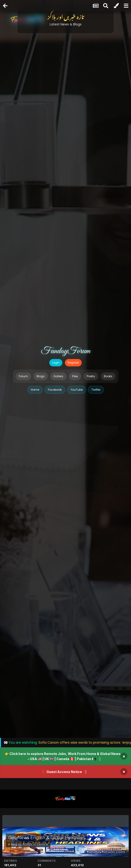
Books (108, 376)
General (42, 844)
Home (35, 390)
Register (73, 363)
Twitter (96, 390)
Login (56, 363)
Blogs (41, 376)
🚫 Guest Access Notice (62, 772)
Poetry (91, 376)
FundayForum (66, 351)
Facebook (55, 390)
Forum (23, 376)
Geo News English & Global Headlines (47, 837)
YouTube (77, 390)
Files (75, 376)
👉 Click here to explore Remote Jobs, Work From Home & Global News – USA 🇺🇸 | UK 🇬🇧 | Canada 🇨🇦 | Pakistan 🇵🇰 (63, 756)
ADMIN (27, 844)
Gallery (58, 376)
